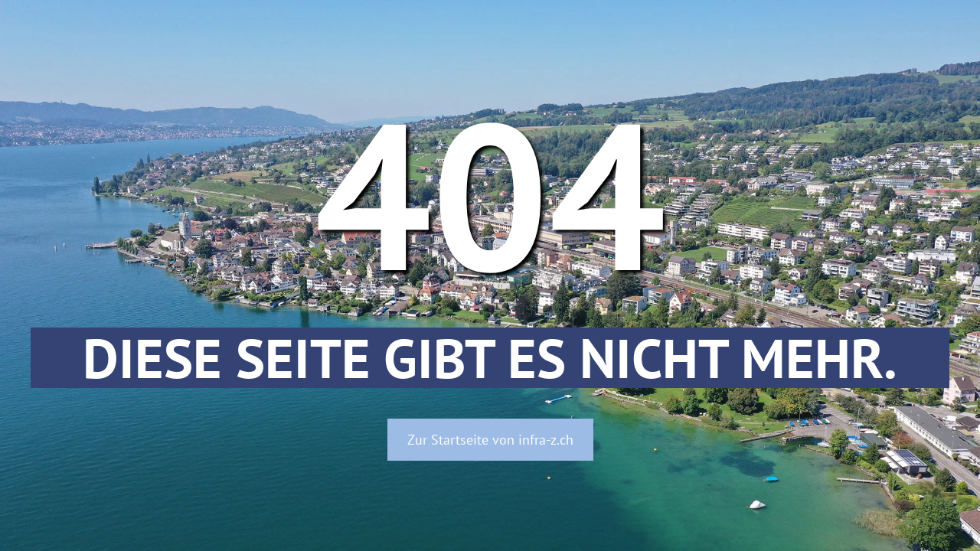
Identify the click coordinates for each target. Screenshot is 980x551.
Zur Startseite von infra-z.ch (490, 440)
